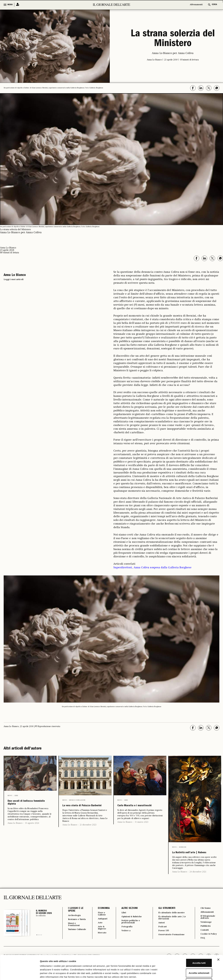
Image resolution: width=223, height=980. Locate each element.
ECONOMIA (101, 915)
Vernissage (206, 930)
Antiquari (101, 926)
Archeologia (75, 922)
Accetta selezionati (190, 950)
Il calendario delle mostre (172, 920)
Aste (98, 931)
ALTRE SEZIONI (127, 915)
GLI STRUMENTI (165, 915)
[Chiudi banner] (218, 937)
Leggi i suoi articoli (14, 279)
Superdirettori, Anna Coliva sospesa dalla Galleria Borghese (152, 568)
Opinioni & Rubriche (132, 924)
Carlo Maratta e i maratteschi (134, 809)
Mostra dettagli (160, 974)
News (10, 796)
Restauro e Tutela (74, 928)
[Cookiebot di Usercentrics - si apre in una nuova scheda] (20, 974)
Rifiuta (190, 960)
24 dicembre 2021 (198, 879)
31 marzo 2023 (141, 829)
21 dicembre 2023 (88, 832)
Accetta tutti (190, 940)
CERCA (214, 5)
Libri (16, 796)
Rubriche (183, 847)
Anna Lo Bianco (15, 827)
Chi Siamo (205, 915)
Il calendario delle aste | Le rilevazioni (171, 925)
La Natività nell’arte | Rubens (193, 856)
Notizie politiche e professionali (130, 929)
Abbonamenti (196, 5)
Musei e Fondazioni (77, 800)
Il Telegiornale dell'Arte (208, 925)
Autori (160, 931)
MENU (10, 5)
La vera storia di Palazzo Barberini (79, 809)
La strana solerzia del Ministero (173, 39)
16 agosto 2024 (32, 827)
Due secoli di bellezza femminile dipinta (28, 805)
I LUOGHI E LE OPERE (76, 917)
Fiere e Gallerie (100, 921)
